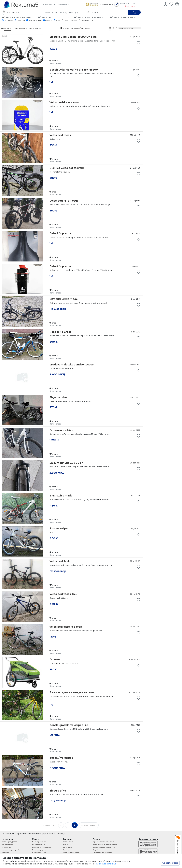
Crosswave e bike (61, 430)
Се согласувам (170, 863)
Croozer (55, 659)
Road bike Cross (60, 332)
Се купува (20, 20)
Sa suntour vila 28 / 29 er (66, 463)
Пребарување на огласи (104, 842)
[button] (23, 12)
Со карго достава (69, 20)
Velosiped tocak (60, 135)
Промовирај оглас (40, 850)
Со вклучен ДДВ (86, 20)
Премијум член (39, 853)
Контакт (6, 853)
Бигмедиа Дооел (10, 842)
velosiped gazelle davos (66, 627)
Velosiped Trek (60, 561)
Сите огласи (49, 4)
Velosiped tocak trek (63, 594)
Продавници (63, 4)
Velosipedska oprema (64, 102)
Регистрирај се (39, 842)
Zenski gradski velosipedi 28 (69, 725)
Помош (66, 850)
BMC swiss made (61, 496)
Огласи (8, 28)
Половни (48, 20)
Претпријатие (34, 28)
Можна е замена (34, 20)
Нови (57, 20)
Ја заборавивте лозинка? (104, 847)
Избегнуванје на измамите (105, 845)
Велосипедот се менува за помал (73, 692)
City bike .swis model (64, 299)
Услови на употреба (11, 850)
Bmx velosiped (59, 528)
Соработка (98, 850)
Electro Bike (58, 791)
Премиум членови (71, 853)
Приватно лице (20, 28)
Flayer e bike (58, 397)
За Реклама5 (7, 845)
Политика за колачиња (105, 864)
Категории (67, 847)
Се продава (8, 20)
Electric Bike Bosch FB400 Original (73, 37)
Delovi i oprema (60, 233)
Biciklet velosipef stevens (67, 168)
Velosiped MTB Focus (64, 201)
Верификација (39, 845)
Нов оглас (67, 845)
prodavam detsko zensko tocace (72, 365)
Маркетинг (7, 847)
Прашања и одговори (102, 853)
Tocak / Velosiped (61, 758)
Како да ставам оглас (42, 847)
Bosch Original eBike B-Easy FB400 (74, 70)
